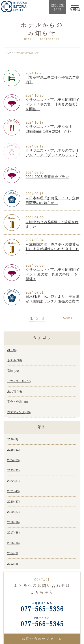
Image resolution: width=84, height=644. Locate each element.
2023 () (13, 470)
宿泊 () (13, 371)
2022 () (13, 481)
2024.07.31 (34, 292)
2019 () (13, 512)
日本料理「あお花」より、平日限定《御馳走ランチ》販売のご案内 (52, 299)
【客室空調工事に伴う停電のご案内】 (52, 80)
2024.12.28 (34, 73)
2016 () (13, 543)
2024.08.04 (34, 240)
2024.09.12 (34, 146)
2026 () (13, 439)
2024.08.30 (34, 173)
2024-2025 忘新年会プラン (47, 177)
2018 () (13, 522)
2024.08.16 (34, 194)
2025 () (13, 450)
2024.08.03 (34, 265)
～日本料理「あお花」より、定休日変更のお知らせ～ (52, 200)
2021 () (13, 491)
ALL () (12, 350)
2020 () (13, 502)
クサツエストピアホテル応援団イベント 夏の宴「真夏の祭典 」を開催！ (52, 274)
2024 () (13, 460)
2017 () (13, 533)
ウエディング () (19, 412)
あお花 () (15, 392)
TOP (9, 53)
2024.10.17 (34, 122)
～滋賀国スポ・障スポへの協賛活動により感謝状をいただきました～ (52, 249)
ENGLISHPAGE (58, 7)
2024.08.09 (34, 218)
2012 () (13, 564)
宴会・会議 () (17, 402)
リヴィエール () (19, 381)
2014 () (13, 553)
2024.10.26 (34, 95)
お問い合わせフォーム (42, 639)
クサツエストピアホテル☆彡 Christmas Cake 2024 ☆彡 (49, 129)
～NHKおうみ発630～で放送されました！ (52, 224)
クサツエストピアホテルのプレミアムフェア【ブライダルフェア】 (52, 153)
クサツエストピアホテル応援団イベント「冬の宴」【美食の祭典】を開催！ (52, 104)
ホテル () (15, 360)
